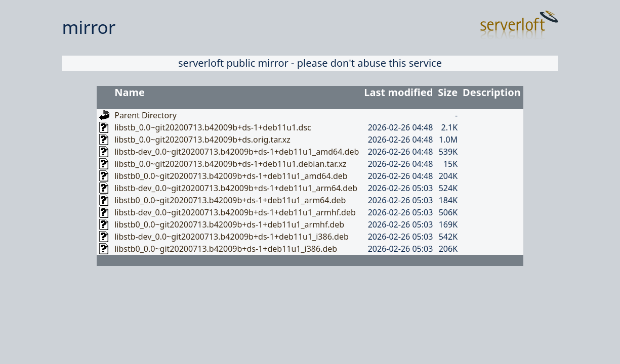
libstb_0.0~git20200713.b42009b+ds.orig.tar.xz (202, 140)
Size (448, 92)
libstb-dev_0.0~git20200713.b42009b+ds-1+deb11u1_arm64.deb (236, 188)
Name (130, 92)
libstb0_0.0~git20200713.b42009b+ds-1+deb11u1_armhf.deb (229, 224)
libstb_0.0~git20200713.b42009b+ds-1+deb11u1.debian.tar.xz (230, 164)
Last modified (398, 92)
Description (492, 92)
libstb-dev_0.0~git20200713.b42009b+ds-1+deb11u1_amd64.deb (237, 152)
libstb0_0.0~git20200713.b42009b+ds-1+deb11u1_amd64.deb (231, 176)
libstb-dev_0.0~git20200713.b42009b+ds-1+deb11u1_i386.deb (232, 237)
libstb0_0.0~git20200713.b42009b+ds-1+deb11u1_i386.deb (226, 249)
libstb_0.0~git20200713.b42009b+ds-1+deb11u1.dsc (213, 127)
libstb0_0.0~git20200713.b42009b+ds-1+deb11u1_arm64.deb (230, 200)
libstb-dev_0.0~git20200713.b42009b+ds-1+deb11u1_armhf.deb (235, 212)
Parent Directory (146, 115)
